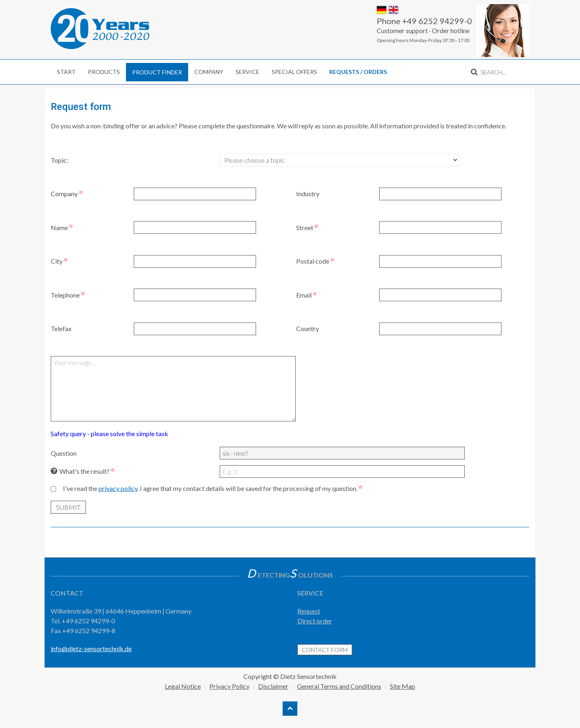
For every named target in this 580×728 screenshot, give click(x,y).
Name (63, 227)
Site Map (402, 686)
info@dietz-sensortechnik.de (91, 648)
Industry (308, 194)
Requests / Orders (358, 72)
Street (308, 227)
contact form (325, 650)
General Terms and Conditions (339, 686)
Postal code (316, 261)
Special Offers (294, 72)
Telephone (69, 295)
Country (308, 328)
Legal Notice (183, 686)
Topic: (60, 160)
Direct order (315, 621)
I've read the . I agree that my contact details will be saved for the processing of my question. (214, 488)
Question (64, 453)
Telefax (61, 328)
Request (309, 611)
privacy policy (118, 488)
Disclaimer (273, 686)
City (60, 261)
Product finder (157, 72)
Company (209, 72)
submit (68, 507)
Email (307, 295)
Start (66, 72)
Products (104, 72)
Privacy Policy (229, 686)
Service (247, 72)
